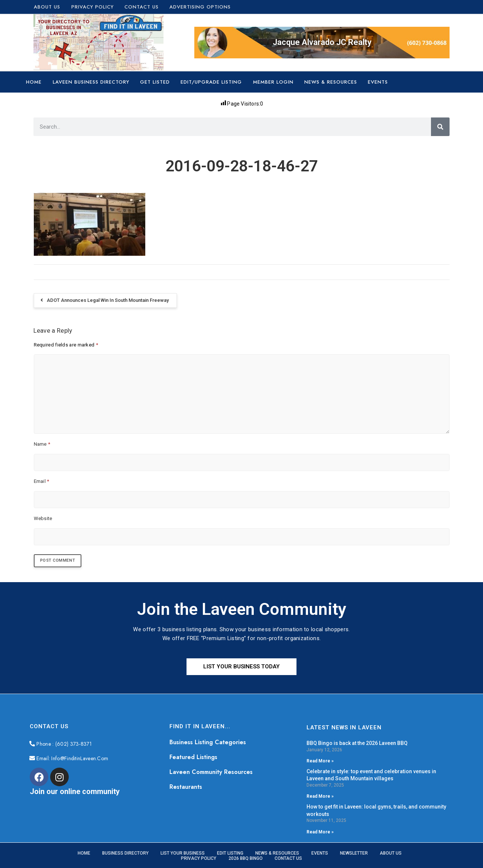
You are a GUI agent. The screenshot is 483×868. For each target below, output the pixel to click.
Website (43, 518)
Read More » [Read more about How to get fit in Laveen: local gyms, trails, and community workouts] (320, 833)
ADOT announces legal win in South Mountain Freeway (108, 300)
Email (42, 481)
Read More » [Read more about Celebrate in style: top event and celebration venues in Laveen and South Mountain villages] (320, 797)
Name (42, 444)
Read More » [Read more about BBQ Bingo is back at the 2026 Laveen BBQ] (320, 762)
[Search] (440, 127)
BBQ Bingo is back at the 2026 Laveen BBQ (357, 744)
